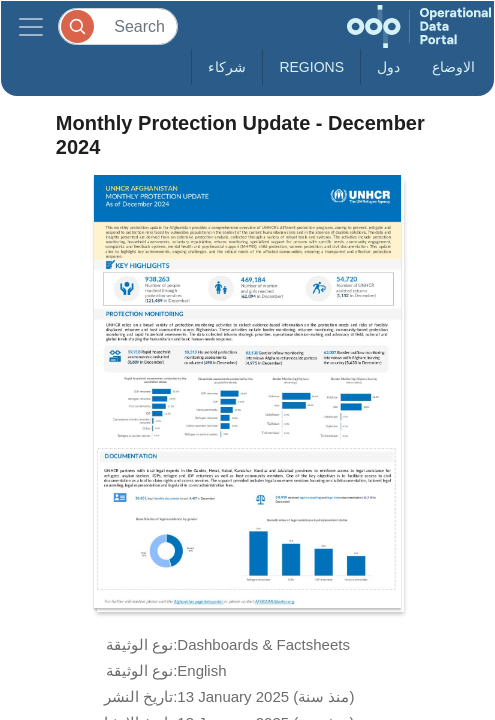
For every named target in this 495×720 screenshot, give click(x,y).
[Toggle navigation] (31, 26)
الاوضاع (453, 67)
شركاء (227, 67)
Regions (311, 67)
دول (388, 67)
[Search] (118, 26)
